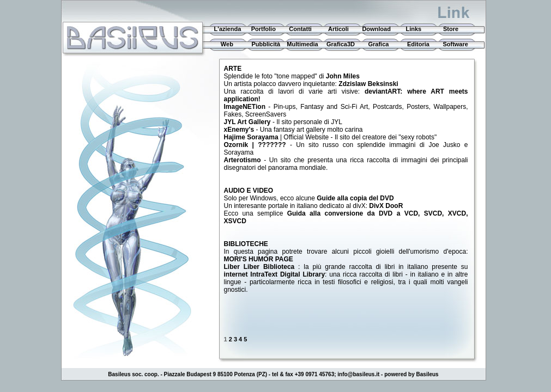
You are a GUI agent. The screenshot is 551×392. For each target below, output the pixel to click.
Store (451, 29)
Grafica (378, 44)
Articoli (338, 29)
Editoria (418, 44)
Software (455, 44)
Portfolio (264, 29)
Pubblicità (266, 44)
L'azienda (226, 29)
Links (413, 29)
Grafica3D (341, 44)
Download (376, 29)
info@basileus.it (358, 374)
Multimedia (302, 44)
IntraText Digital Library (287, 274)
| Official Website (277, 137)
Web (223, 44)
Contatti (300, 29)
